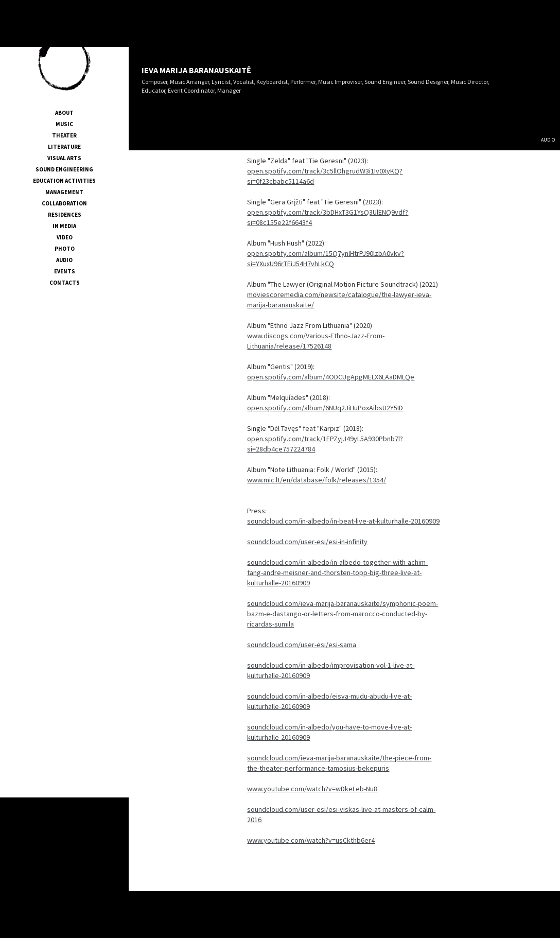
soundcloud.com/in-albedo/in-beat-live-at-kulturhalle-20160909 (343, 521)
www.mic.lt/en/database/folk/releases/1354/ (317, 480)
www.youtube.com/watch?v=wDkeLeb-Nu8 (312, 789)
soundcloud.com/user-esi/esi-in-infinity (307, 542)
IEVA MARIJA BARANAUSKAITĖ (196, 70)
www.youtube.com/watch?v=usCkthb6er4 (311, 840)
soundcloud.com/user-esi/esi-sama (302, 645)
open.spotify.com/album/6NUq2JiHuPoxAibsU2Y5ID (325, 408)
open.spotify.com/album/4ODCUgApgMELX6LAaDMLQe (331, 377)
